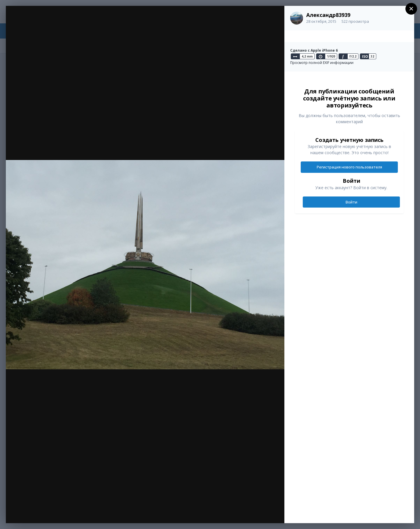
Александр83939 (328, 15)
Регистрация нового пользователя (349, 167)
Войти (351, 202)
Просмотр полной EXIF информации (322, 63)
